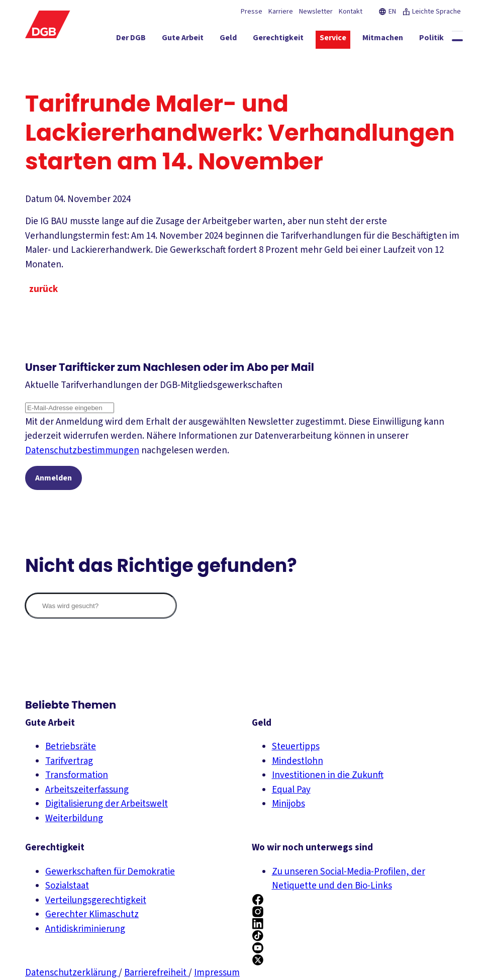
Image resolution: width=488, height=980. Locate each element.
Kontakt (351, 12)
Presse (252, 12)
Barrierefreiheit (156, 973)
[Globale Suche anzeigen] (457, 40)
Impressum (217, 973)
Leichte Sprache (431, 12)
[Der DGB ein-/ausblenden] (131, 40)
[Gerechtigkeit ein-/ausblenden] (278, 40)
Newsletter (316, 12)
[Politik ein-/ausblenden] (431, 40)
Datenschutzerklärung (72, 973)
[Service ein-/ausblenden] (333, 40)
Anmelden (54, 478)
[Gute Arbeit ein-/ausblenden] (183, 40)
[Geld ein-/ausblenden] (228, 40)
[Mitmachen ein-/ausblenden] (383, 40)
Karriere (281, 12)
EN (387, 12)
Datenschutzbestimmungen (82, 451)
